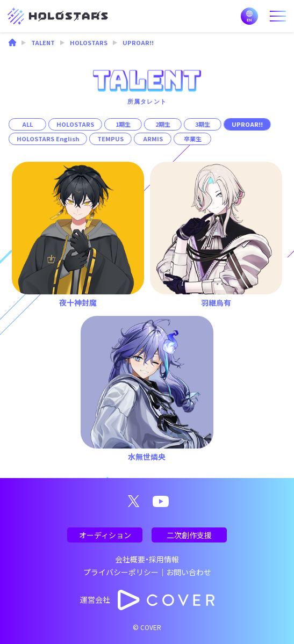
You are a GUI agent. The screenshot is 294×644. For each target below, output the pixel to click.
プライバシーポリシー (121, 572)
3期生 (203, 124)
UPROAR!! (247, 124)
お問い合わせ (189, 572)
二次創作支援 (189, 535)
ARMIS (152, 139)
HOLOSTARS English (48, 139)
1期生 (123, 124)
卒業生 (192, 139)
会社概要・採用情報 (147, 559)
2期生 (163, 124)
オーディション (105, 535)
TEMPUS (110, 139)
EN (249, 16)
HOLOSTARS (75, 124)
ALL (27, 124)
